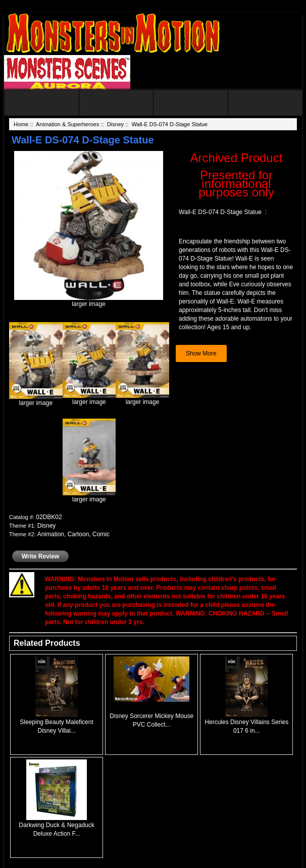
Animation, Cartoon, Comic (73, 534)
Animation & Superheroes (67, 124)
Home (21, 124)
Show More (201, 353)
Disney (116, 124)
